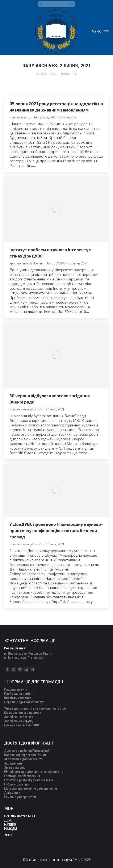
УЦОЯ (8, 835)
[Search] (56, 4)
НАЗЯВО (10, 825)
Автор (45, 117)
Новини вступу (20, 117)
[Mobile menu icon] (100, 32)
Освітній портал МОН (20, 816)
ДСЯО (8, 820)
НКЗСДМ (11, 829)
